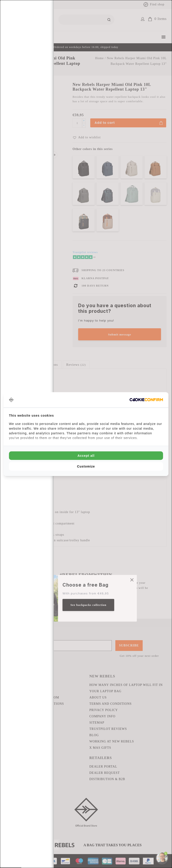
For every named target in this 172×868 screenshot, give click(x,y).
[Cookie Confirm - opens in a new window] (146, 400)
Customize (86, 466)
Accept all (86, 456)
